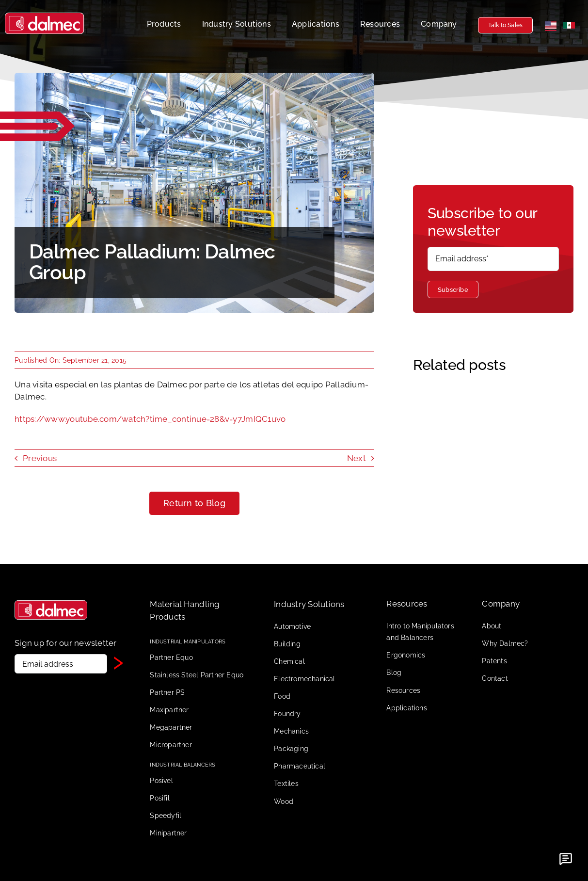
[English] (551, 25)
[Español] (569, 25)
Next (357, 458)
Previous (40, 458)
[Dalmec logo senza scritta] (51, 604)
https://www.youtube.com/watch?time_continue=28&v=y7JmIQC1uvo (150, 419)
